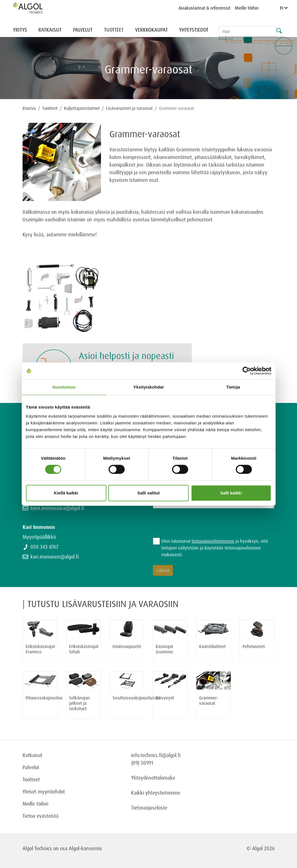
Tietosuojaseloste (149, 808)
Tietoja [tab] (233, 387)
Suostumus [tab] (64, 387)
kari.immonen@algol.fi (55, 557)
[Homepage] (34, 8)
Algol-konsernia (85, 848)
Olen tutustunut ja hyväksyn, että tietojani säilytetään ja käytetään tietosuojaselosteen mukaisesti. (215, 548)
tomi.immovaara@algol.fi (57, 508)
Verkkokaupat (151, 30)
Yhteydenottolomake (153, 778)
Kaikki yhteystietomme (156, 793)
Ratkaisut (50, 30)
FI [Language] (284, 8)
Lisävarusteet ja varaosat (129, 108)
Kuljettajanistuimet (82, 108)
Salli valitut (148, 493)
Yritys (20, 30)
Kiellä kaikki (66, 493)
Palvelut (83, 30)
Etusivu (29, 108)
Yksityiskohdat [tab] (148, 387)
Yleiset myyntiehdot (44, 791)
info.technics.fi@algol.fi (156, 755)
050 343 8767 (44, 547)
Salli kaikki (231, 493)
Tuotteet (114, 30)
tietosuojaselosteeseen (213, 541)
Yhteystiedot (194, 30)
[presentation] (196, 527)
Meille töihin (247, 8)
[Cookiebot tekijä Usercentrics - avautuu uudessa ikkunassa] (247, 371)
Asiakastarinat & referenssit (204, 8)
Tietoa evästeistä (40, 816)
